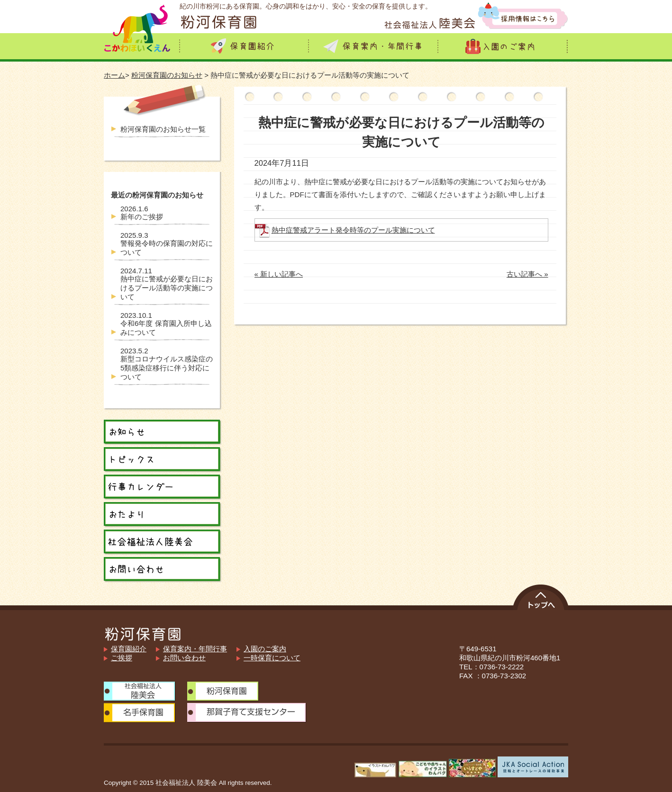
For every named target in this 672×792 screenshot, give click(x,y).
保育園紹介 (129, 649)
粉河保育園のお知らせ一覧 (163, 129)
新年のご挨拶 (142, 213)
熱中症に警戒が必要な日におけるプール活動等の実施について (167, 284)
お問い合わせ (184, 658)
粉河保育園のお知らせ (167, 75)
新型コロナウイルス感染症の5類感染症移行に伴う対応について (167, 364)
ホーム (114, 75)
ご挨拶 (122, 658)
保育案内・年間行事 (195, 649)
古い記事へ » (527, 274)
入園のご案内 (265, 649)
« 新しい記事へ (279, 274)
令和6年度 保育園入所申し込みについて (166, 324)
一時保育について (272, 658)
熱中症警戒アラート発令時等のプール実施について (353, 230)
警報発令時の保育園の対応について (167, 244)
